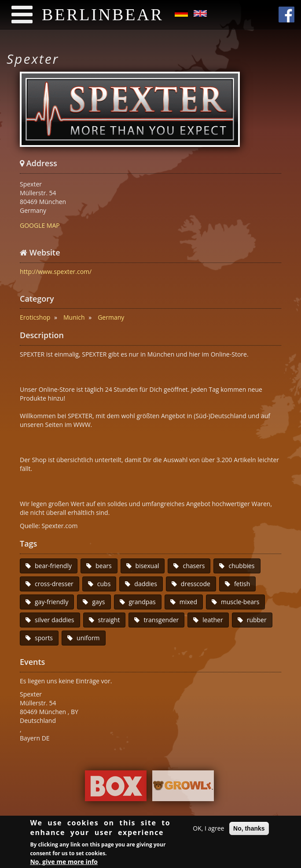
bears (104, 566)
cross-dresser (54, 584)
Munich (74, 317)
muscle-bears (240, 602)
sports (44, 638)
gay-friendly (51, 602)
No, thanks (249, 830)
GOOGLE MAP (40, 225)
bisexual (147, 566)
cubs (104, 584)
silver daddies (55, 620)
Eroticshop (35, 317)
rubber (257, 620)
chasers (194, 566)
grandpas (142, 602)
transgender (161, 620)
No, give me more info (64, 863)
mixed (188, 602)
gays (98, 602)
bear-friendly (53, 566)
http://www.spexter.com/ (56, 272)
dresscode (196, 584)
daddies (146, 584)
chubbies (241, 566)
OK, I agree (208, 830)
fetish (242, 584)
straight (109, 620)
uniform (88, 638)
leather (213, 620)
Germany (111, 317)
